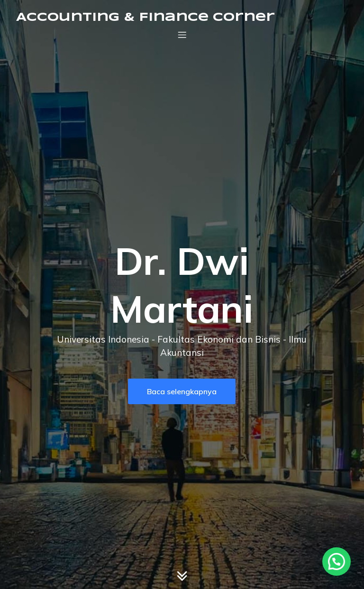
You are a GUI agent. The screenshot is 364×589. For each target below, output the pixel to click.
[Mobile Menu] (182, 35)
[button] (337, 562)
